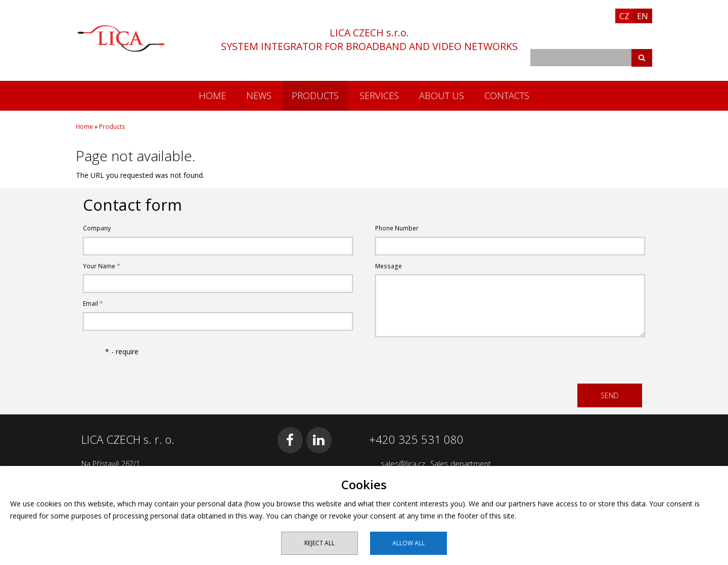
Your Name (102, 266)
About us (442, 96)
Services (379, 96)
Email (93, 303)
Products (315, 96)
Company (97, 228)
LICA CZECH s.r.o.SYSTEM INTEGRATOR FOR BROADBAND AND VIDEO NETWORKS (369, 39)
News (259, 96)
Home (212, 96)
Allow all (408, 543)
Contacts (507, 96)
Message (389, 266)
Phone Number (397, 228)
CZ (624, 16)
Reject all (320, 543)
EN (643, 16)
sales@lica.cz (403, 464)
